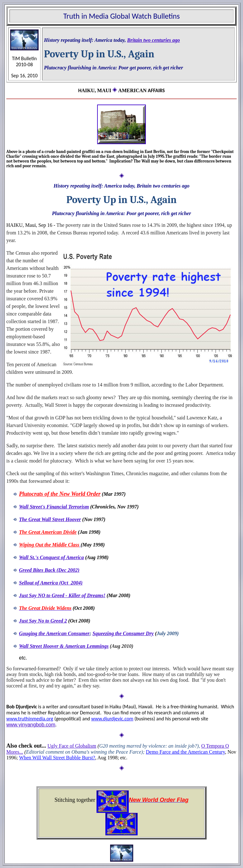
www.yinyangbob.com (31, 725)
